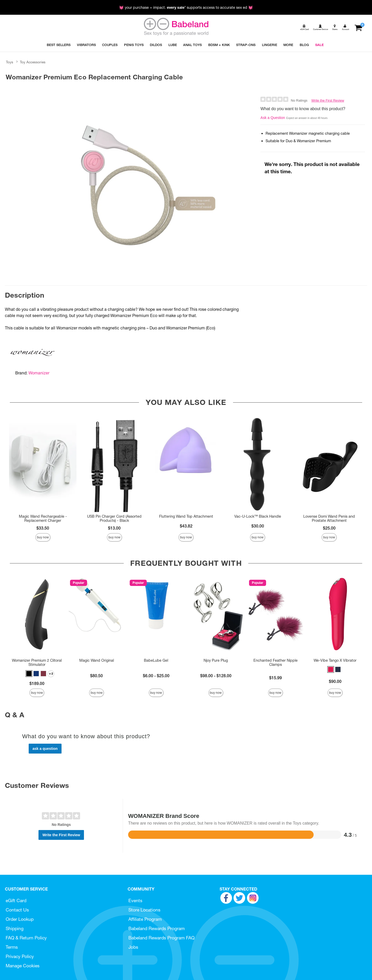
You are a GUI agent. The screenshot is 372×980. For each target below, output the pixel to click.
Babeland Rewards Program (157, 928)
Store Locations (144, 910)
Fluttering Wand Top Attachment (186, 516)
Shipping (15, 928)
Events (135, 900)
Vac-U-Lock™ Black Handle (258, 516)
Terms (12, 947)
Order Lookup (20, 919)
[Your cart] (358, 27)
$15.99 (276, 678)
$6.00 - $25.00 (156, 676)
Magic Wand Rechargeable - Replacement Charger (43, 518)
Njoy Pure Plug (216, 660)
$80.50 (96, 676)
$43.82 (186, 526)
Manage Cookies (23, 966)
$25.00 (329, 528)
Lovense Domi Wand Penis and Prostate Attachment (329, 518)
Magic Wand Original (97, 660)
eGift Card (16, 900)
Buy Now (43, 537)
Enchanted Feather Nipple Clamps (276, 662)
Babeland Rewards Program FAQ (161, 938)
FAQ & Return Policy (26, 938)
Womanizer (39, 373)
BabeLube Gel (156, 660)
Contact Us (17, 910)
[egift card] (304, 27)
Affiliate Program (145, 919)
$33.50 (43, 528)
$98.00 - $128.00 (216, 676)
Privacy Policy (20, 956)
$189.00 (37, 683)
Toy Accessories (33, 62)
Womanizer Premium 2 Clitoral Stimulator (37, 662)
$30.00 (258, 526)
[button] (29, 674)
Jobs (133, 947)
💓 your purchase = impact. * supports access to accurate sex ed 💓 (186, 7)
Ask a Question (273, 118)
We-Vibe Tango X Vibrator (335, 660)
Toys (10, 62)
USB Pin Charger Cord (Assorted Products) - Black (114, 518)
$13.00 (114, 528)
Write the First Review (328, 100)
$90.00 (335, 681)
